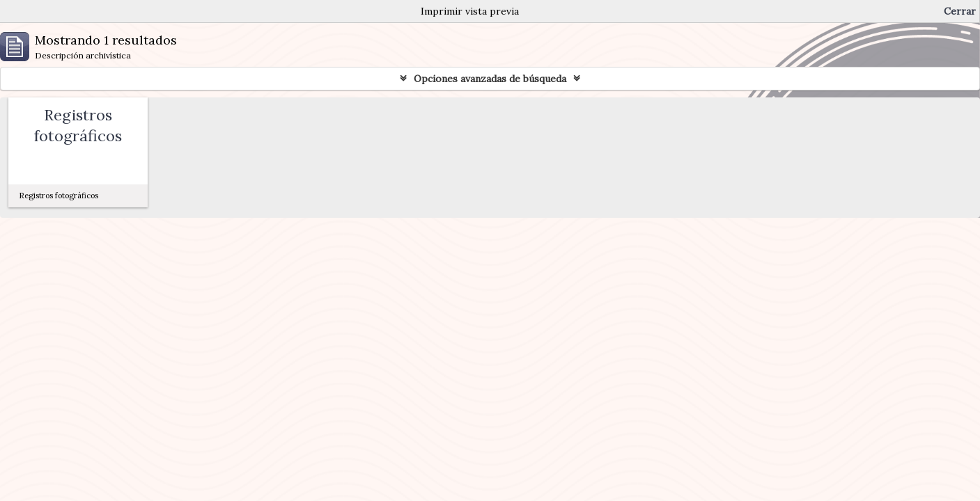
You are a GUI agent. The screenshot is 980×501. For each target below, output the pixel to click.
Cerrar (960, 11)
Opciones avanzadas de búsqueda (490, 79)
